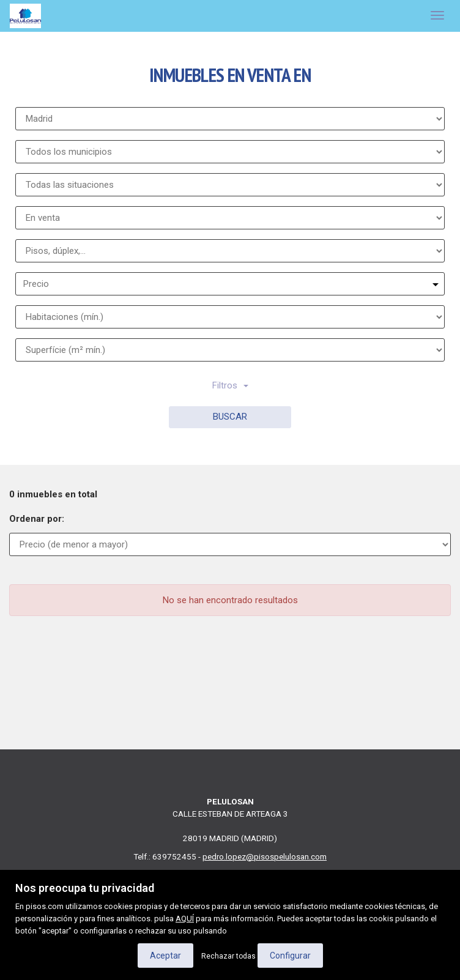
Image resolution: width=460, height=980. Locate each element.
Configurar (290, 956)
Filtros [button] (230, 385)
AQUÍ (185, 919)
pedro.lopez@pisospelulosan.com (265, 856)
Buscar (230, 417)
